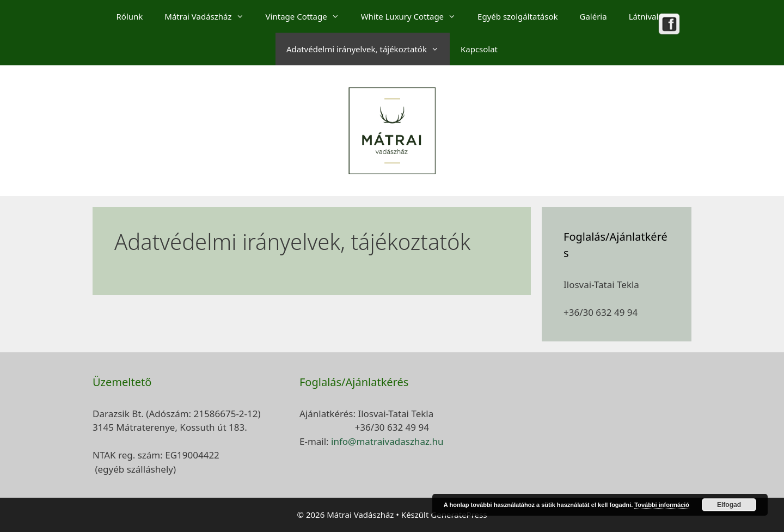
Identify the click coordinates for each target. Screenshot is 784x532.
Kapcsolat (479, 49)
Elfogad (729, 505)
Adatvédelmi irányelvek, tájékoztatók (368, 49)
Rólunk (130, 16)
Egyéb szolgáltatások (517, 16)
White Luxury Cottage (414, 16)
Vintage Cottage (308, 16)
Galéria (593, 16)
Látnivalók (648, 16)
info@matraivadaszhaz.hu (387, 441)
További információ (662, 505)
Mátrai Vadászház (209, 16)
